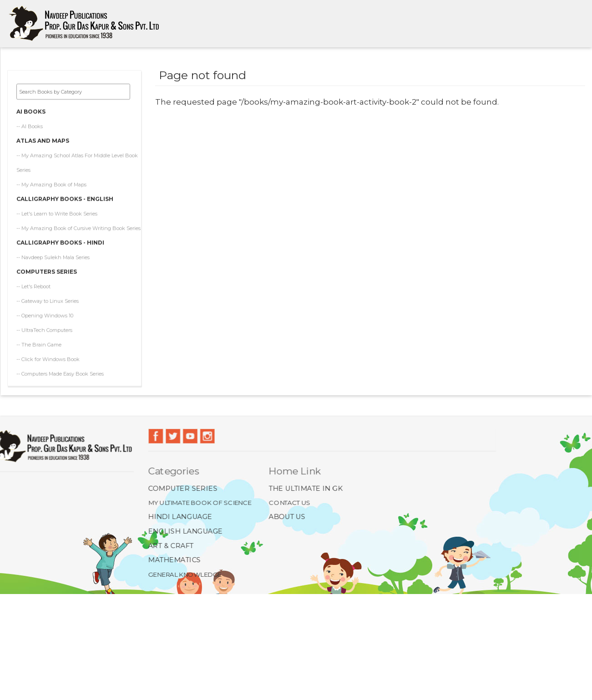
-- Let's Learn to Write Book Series (57, 214)
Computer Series (183, 488)
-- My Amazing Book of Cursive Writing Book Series (78, 228)
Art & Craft (171, 545)
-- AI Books (30, 126)
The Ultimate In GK (306, 488)
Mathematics (175, 560)
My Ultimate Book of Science (200, 502)
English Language (186, 531)
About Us (287, 517)
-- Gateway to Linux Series (48, 301)
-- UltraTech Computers (44, 330)
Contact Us (290, 502)
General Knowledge (185, 574)
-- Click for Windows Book (48, 359)
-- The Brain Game (39, 345)
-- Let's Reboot (33, 287)
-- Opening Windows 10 (45, 316)
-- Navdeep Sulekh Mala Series (53, 257)
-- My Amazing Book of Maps (51, 185)
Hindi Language (181, 517)
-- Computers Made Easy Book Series (60, 374)
